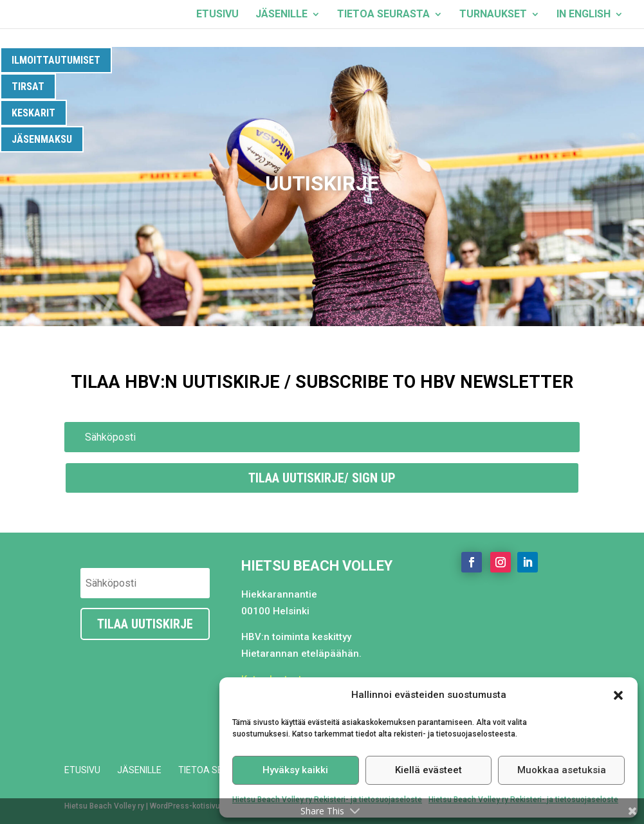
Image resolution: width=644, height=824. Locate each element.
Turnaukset (493, 15)
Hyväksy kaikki (295, 770)
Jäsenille (281, 15)
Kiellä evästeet (428, 770)
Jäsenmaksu (42, 139)
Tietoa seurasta (383, 15)
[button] (618, 695)
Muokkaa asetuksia (562, 770)
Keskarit (33, 113)
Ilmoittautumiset (56, 60)
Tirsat (28, 87)
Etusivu (217, 15)
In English (584, 15)
